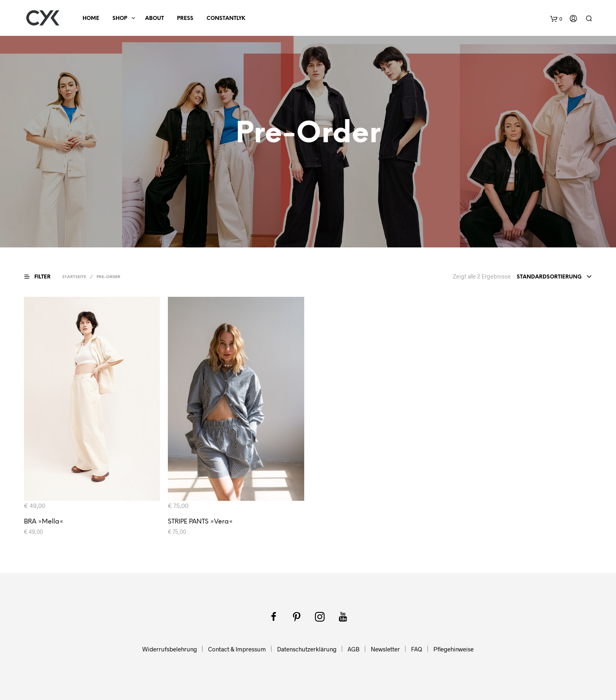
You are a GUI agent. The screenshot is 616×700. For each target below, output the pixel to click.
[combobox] (554, 277)
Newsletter (385, 649)
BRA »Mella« (44, 522)
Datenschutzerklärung (307, 649)
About (154, 19)
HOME (91, 19)
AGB (354, 649)
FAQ (417, 649)
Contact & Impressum (237, 649)
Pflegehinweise (454, 649)
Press (185, 19)
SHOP (120, 19)
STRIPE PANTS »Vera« (200, 522)
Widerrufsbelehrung (170, 649)
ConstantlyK (226, 19)
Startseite (74, 277)
